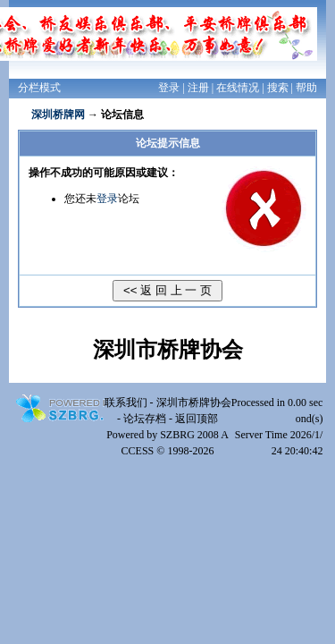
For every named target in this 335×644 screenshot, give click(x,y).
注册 (198, 88)
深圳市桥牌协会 (194, 402)
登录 (169, 88)
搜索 (278, 88)
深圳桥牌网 (58, 114)
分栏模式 (39, 88)
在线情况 (238, 88)
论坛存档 (145, 419)
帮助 (306, 88)
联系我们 (126, 402)
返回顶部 (197, 419)
